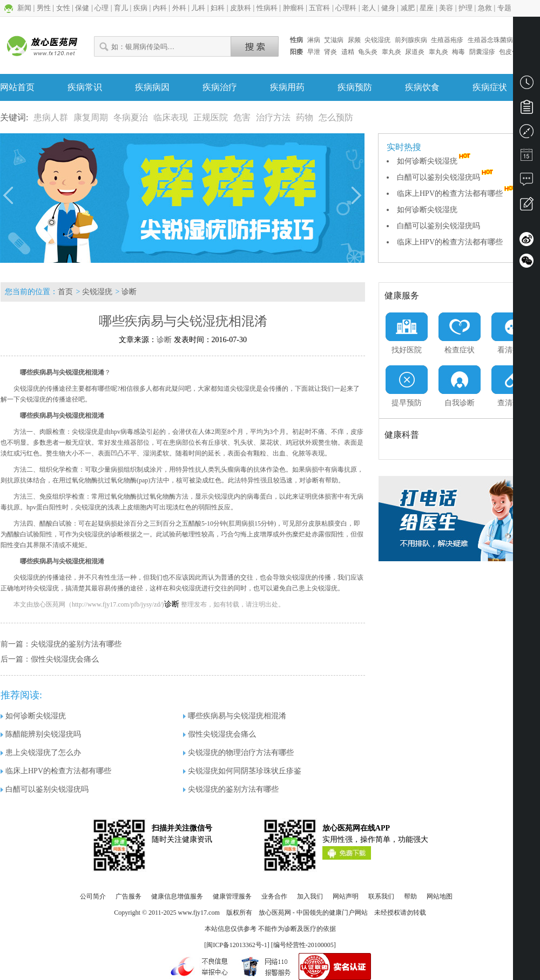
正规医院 (211, 117)
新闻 (24, 8)
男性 (44, 8)
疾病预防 (355, 87)
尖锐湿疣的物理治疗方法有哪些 (238, 753)
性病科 (267, 8)
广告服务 (129, 896)
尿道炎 (415, 52)
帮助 (410, 896)
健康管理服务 (232, 896)
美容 (446, 8)
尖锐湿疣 (377, 40)
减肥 (408, 8)
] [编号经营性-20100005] (302, 945)
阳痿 (296, 52)
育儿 (121, 8)
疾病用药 (287, 87)
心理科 (346, 8)
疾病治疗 (220, 87)
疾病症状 (490, 87)
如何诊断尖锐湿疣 (435, 161)
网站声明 (346, 896)
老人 (369, 8)
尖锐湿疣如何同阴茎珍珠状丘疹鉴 (242, 771)
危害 (242, 117)
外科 (179, 8)
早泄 (314, 52)
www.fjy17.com (199, 913)
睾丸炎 (391, 52)
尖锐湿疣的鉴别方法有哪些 (76, 644)
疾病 (140, 8)
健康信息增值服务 (177, 896)
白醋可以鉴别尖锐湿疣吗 (446, 177)
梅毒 (458, 52)
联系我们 (381, 896)
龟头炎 (368, 52)
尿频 (354, 40)
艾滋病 (334, 40)
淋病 (314, 40)
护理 (465, 8)
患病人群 (51, 117)
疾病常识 (85, 87)
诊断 (129, 292)
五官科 (319, 8)
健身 (388, 8)
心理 (102, 8)
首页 (65, 292)
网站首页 (17, 87)
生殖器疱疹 (447, 40)
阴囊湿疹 (482, 52)
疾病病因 (152, 87)
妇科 (218, 8)
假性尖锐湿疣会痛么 (65, 659)
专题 (504, 8)
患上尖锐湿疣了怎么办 (41, 753)
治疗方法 (273, 117)
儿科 (198, 8)
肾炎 (330, 52)
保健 (82, 8)
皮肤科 (241, 8)
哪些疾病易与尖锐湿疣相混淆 (235, 716)
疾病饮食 (422, 87)
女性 (63, 8)
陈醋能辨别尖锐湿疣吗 (41, 734)
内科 (160, 8)
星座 (427, 8)
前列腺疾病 (411, 40)
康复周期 (91, 117)
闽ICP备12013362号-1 (237, 945)
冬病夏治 (131, 117)
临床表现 (171, 117)
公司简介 (93, 896)
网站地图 (440, 896)
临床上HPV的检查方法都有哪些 (457, 193)
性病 (296, 40)
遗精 (348, 52)
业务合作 (274, 896)
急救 (485, 8)
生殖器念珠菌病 (490, 40)
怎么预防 (336, 117)
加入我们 (310, 896)
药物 (305, 117)
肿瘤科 (293, 8)
